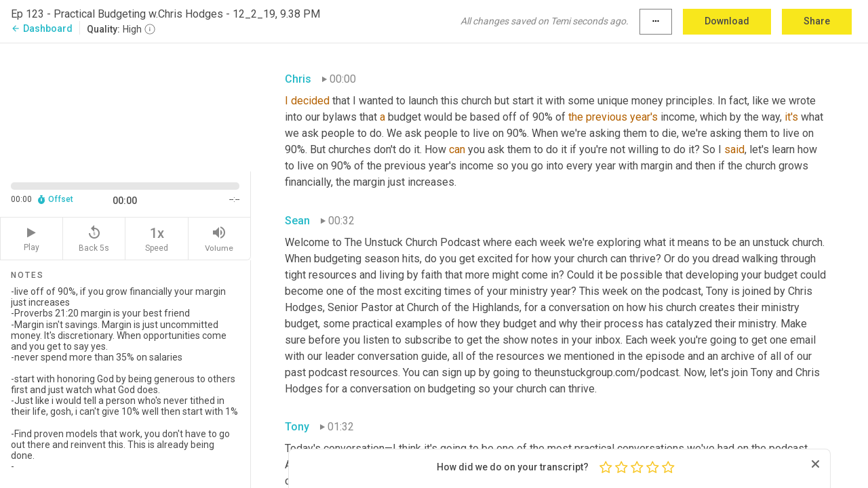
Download (727, 21)
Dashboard (42, 28)
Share (817, 21)
